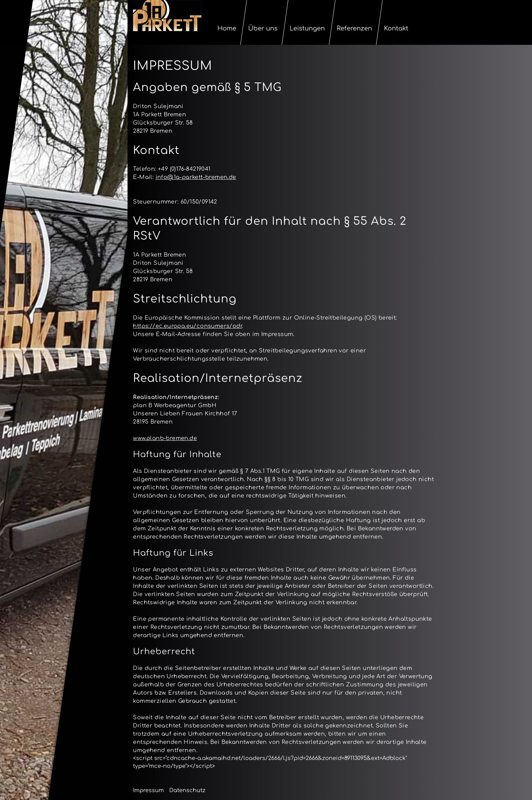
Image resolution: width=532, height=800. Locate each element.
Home (227, 28)
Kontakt (396, 28)
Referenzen (355, 28)
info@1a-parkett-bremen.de (196, 177)
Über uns (263, 28)
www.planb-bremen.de (165, 438)
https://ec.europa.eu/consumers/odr (188, 326)
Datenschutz (187, 790)
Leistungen (308, 28)
